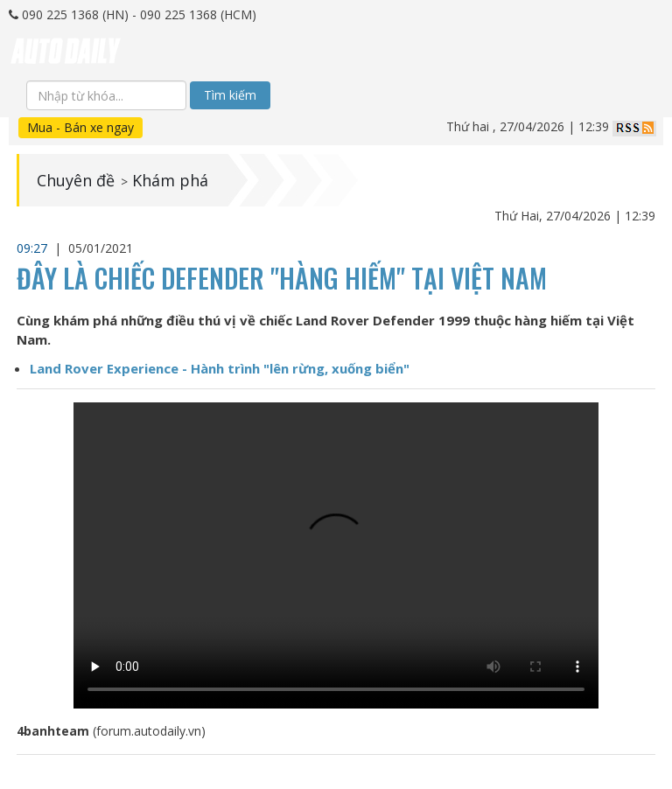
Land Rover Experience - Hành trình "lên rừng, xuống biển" (220, 368)
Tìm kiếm (230, 95)
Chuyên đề (76, 180)
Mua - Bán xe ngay (80, 127)
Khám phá (170, 180)
